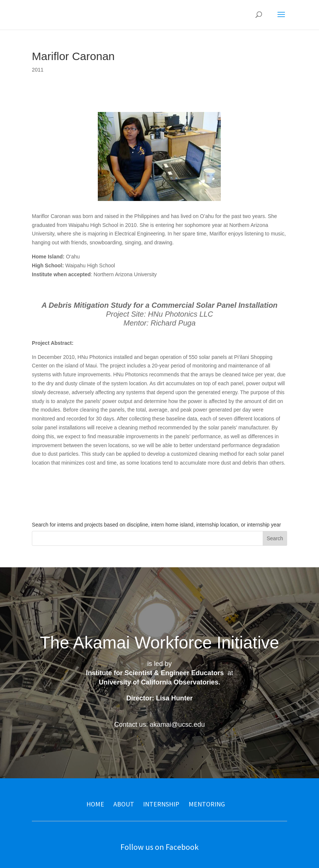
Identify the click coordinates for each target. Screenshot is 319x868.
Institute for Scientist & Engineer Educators (155, 673)
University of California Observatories (158, 682)
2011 (38, 70)
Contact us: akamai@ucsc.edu (159, 725)
